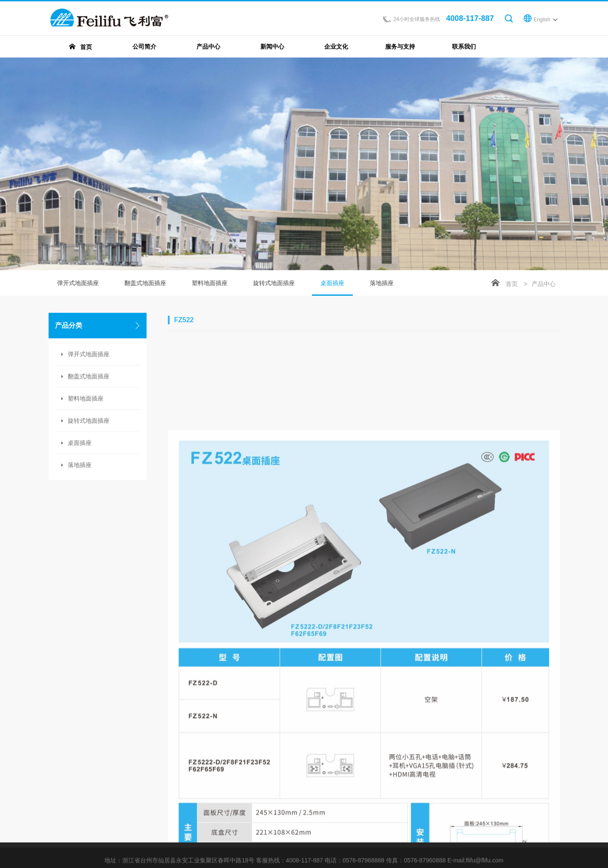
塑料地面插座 (210, 284)
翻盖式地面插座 (145, 284)
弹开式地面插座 (78, 284)
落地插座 (80, 466)
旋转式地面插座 (274, 284)
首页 (512, 285)
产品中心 (544, 285)
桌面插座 (332, 288)
